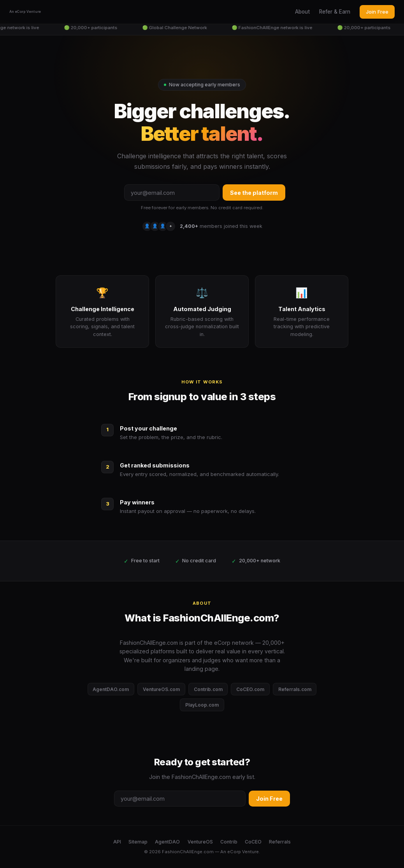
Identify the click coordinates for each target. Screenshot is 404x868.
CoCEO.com (250, 689)
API (117, 842)
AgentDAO (167, 842)
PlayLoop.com (202, 705)
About (302, 12)
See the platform (254, 193)
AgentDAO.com (111, 689)
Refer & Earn (335, 12)
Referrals (280, 842)
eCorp (234, 852)
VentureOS (200, 842)
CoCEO (253, 842)
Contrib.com (208, 689)
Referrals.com (295, 689)
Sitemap (138, 842)
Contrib (229, 842)
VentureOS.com (161, 689)
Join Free (377, 12)
